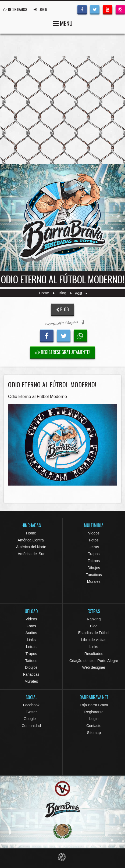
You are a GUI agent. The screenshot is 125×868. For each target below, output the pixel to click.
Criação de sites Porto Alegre (94, 661)
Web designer (94, 667)
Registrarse (94, 712)
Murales (94, 581)
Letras (94, 547)
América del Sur (31, 554)
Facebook (31, 705)
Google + (31, 719)
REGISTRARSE (15, 9)
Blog (62, 293)
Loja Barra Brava (94, 705)
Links (31, 640)
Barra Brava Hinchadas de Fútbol (63, 218)
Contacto (94, 726)
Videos (94, 533)
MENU (63, 23)
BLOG (62, 309)
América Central (31, 540)
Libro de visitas (94, 640)
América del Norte (31, 547)
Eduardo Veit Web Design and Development (62, 857)
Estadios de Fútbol (94, 633)
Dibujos (94, 568)
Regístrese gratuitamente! (63, 352)
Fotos (94, 540)
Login (94, 719)
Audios (31, 633)
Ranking (94, 619)
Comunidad (31, 726)
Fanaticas (94, 575)
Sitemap (94, 733)
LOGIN (40, 9)
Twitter (31, 712)
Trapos (94, 554)
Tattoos (94, 561)
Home (44, 293)
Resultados (94, 654)
